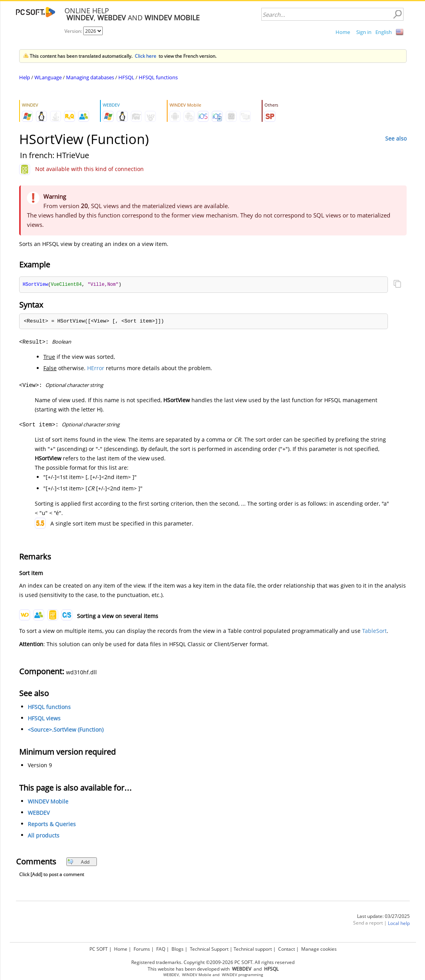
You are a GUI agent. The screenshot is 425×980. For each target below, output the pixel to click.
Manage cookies (319, 948)
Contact (287, 948)
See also (396, 138)
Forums (142, 948)
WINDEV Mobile (48, 802)
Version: (74, 31)
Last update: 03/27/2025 (383, 917)
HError (96, 368)
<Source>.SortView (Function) (66, 730)
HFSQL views (44, 719)
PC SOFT (99, 948)
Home (343, 32)
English (384, 32)
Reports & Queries (52, 824)
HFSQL (126, 77)
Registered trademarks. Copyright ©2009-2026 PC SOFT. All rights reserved (213, 961)
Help (25, 77)
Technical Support (209, 948)
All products (44, 836)
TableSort (374, 631)
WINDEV (229, 974)
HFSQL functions (158, 77)
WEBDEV (39, 813)
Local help (399, 924)
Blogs (178, 948)
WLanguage (48, 77)
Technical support (253, 948)
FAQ (161, 948)
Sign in (364, 32)
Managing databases (90, 77)
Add (78, 862)
